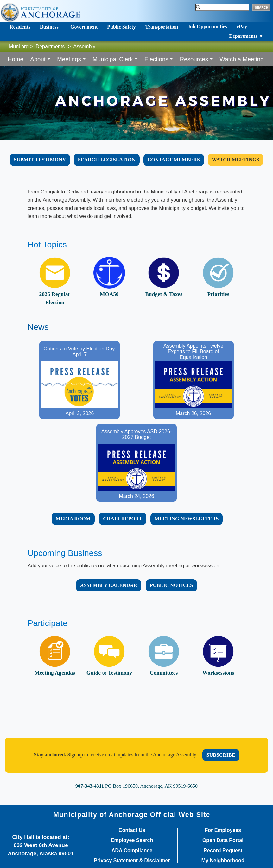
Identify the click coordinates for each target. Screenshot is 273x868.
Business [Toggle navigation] (49, 27)
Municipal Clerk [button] (113, 59)
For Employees (223, 830)
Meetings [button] (69, 59)
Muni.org (19, 46)
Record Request (223, 851)
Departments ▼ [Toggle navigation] (246, 36)
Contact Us (132, 830)
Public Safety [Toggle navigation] (121, 27)
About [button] (38, 59)
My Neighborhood (223, 861)
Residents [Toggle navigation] (20, 27)
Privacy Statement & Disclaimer (132, 861)
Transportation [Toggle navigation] (162, 27)
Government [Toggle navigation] (84, 27)
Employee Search (132, 840)
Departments (50, 46)
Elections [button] (156, 59)
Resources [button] (194, 59)
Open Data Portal (223, 840)
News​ (38, 327)
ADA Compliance (132, 851)
